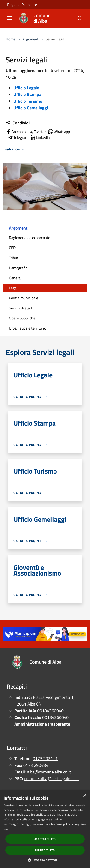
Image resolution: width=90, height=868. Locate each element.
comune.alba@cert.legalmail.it (51, 779)
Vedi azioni (15, 149)
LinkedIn (40, 137)
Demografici (19, 268)
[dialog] (45, 829)
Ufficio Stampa (27, 94)
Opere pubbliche (22, 318)
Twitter (37, 132)
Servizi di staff (21, 308)
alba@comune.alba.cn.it (49, 772)
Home (11, 39)
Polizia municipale (24, 298)
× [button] (85, 796)
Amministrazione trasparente (42, 724)
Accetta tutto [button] (45, 839)
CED (12, 248)
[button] (45, 860)
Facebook (16, 132)
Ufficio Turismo (28, 101)
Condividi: (18, 123)
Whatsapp (59, 132)
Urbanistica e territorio (27, 328)
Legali (14, 288)
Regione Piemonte (22, 5)
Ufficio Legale (26, 88)
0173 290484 (36, 765)
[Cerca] (80, 18)
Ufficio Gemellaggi (31, 108)
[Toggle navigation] (10, 18)
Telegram (18, 137)
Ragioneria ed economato (30, 238)
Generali (16, 278)
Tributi (14, 258)
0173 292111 (45, 759)
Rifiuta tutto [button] (45, 850)
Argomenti (31, 39)
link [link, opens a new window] (6, 829)
